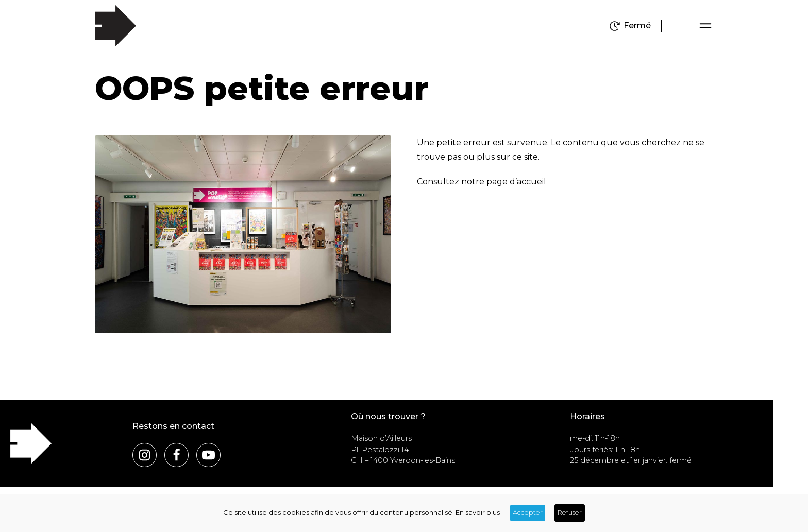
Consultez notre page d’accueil (482, 182)
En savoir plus (478, 513)
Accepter (528, 513)
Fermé (637, 26)
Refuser (570, 513)
